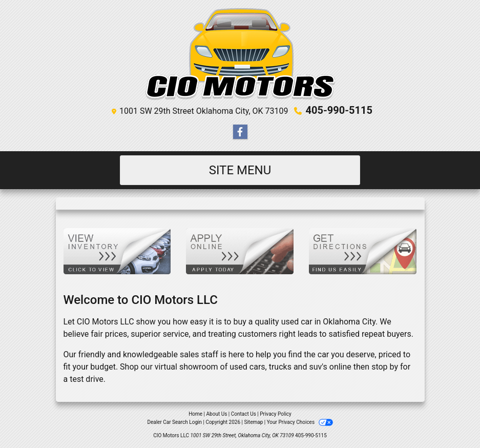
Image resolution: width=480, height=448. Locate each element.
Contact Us (244, 414)
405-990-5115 (339, 110)
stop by (385, 367)
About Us (217, 414)
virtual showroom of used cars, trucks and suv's (241, 367)
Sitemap (253, 422)
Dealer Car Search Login (174, 422)
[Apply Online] (240, 250)
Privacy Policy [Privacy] (276, 414)
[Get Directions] (363, 250)
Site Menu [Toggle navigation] (240, 170)
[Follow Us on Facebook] (240, 132)
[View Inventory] (117, 250)
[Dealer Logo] (240, 54)
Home (195, 414)
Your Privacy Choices (300, 422)
